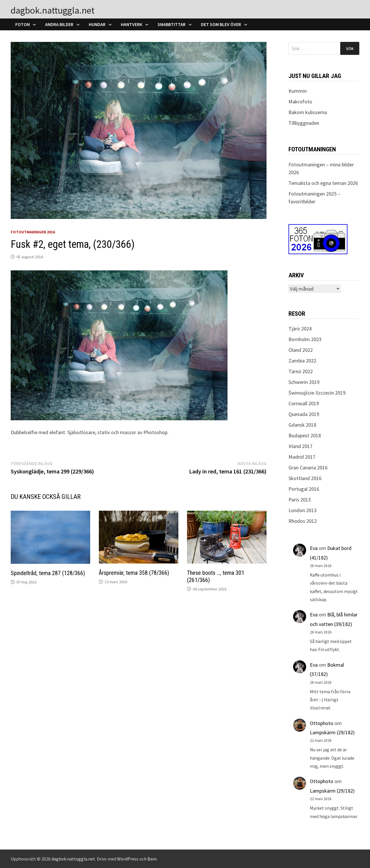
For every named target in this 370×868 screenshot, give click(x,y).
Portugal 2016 (304, 489)
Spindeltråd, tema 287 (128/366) (48, 573)
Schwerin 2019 (304, 382)
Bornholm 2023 (305, 339)
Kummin (298, 91)
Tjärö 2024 (300, 329)
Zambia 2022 (302, 361)
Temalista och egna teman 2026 (323, 183)
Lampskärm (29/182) (332, 732)
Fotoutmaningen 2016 (33, 232)
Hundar (97, 24)
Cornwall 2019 (304, 403)
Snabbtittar (172, 24)
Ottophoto (322, 723)
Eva (314, 548)
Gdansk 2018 (302, 425)
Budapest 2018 (305, 435)
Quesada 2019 (304, 414)
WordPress (128, 859)
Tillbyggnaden (304, 123)
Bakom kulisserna (308, 112)
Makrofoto (300, 102)
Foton (23, 24)
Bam (152, 859)
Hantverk (132, 24)
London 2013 (303, 510)
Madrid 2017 (302, 457)
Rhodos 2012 (303, 521)
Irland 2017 (300, 446)
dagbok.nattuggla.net (53, 10)
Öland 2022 (301, 350)
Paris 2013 (300, 500)
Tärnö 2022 (301, 371)
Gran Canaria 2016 (308, 468)
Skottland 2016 (305, 478)
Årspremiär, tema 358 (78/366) (134, 573)
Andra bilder (59, 24)
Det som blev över (221, 24)
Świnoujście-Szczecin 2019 (317, 393)
